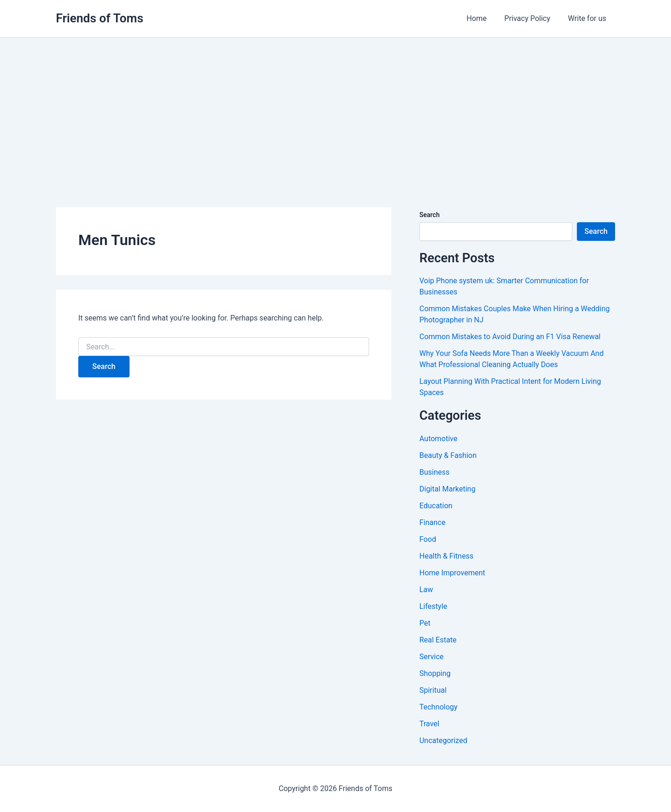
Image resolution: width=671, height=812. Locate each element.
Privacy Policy (531, 18)
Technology (438, 707)
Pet (425, 623)
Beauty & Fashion (448, 455)
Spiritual (433, 690)
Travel (429, 724)
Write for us (589, 18)
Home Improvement (452, 573)
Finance (432, 522)
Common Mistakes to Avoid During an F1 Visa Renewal (510, 337)
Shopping (435, 673)
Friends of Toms (100, 18)
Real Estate (438, 640)
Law (426, 590)
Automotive (438, 439)
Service (431, 657)
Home (483, 18)
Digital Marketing (448, 489)
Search (429, 215)
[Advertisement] (335, 108)
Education (436, 506)
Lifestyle (433, 606)
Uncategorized (443, 740)
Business (435, 472)
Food (428, 539)
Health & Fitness (446, 556)
